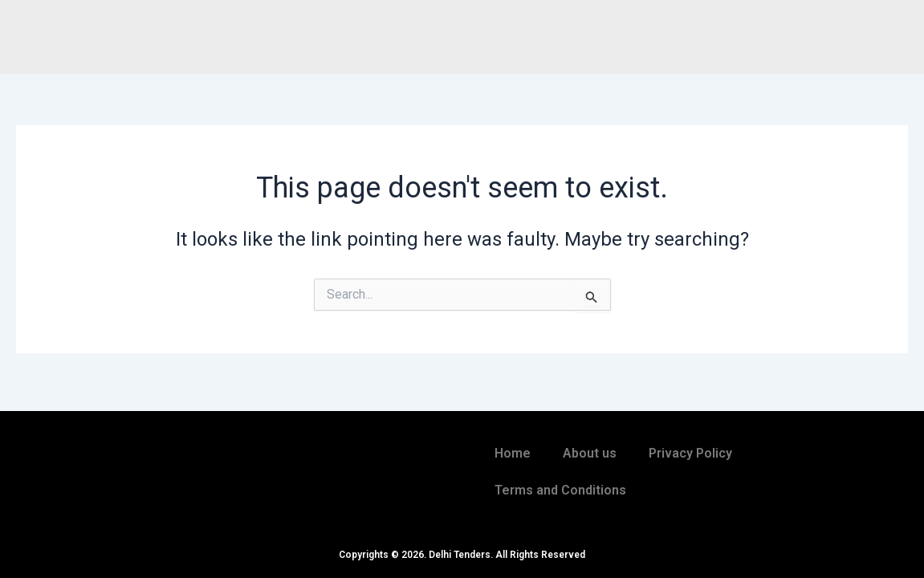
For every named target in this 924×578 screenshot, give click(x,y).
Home (513, 453)
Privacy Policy (690, 453)
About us (590, 453)
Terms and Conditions (560, 490)
